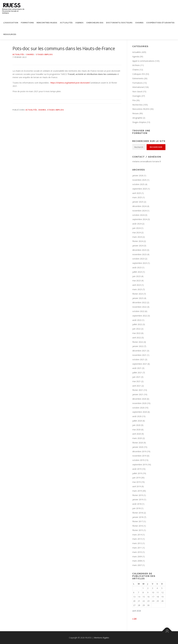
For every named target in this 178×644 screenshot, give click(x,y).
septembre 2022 (140, 316)
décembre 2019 (139, 451)
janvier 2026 (138, 175)
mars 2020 (137, 438)
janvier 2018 (138, 517)
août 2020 (137, 416)
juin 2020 (136, 425)
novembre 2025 (139, 180)
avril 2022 (137, 338)
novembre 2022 (139, 307)
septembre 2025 (140, 189)
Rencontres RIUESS (47, 23)
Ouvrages (137, 96)
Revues (136, 113)
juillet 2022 (137, 324)
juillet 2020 (137, 421)
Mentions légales (101, 638)
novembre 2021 (139, 355)
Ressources (10, 34)
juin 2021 (136, 377)
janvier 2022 (138, 346)
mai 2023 (136, 281)
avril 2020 (137, 434)
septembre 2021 (140, 364)
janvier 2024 (138, 246)
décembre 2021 (139, 351)
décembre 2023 (139, 250)
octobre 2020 (138, 408)
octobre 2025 (138, 184)
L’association (11, 23)
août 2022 (137, 320)
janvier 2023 (138, 298)
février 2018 (138, 513)
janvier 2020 (138, 447)
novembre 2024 (139, 211)
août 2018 (137, 504)
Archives (136, 65)
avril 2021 (137, 386)
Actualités (66, 23)
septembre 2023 (140, 263)
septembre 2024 (140, 219)
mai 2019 (136, 482)
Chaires (139, 23)
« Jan (134, 618)
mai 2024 (136, 232)
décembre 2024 (139, 206)
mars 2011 (137, 548)
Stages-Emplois (44, 54)
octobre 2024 (138, 215)
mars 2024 (137, 237)
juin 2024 (136, 228)
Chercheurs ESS (95, 23)
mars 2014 (137, 535)
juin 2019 (136, 478)
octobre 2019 (138, 460)
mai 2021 (136, 381)
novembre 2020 (139, 403)
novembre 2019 (139, 456)
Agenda (79, 23)
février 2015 (138, 530)
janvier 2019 (138, 499)
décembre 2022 (139, 302)
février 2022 (138, 342)
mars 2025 (137, 197)
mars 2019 (137, 491)
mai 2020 (136, 430)
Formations (27, 23)
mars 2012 (137, 543)
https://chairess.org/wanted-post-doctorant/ (70, 83)
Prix (134, 100)
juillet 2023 (137, 272)
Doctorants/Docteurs (119, 23)
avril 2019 (137, 486)
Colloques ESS (139, 74)
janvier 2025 (138, 202)
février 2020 (138, 443)
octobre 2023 (138, 259)
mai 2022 (136, 333)
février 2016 (138, 526)
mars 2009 (137, 556)
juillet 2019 (137, 473)
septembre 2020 (140, 412)
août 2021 (137, 368)
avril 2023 (137, 285)
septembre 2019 (140, 465)
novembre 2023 (139, 254)
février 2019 (138, 495)
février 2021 (138, 390)
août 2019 (137, 469)
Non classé (137, 91)
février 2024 (138, 241)
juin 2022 (136, 329)
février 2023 (138, 294)
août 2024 (137, 224)
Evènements (138, 78)
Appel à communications (143, 61)
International (138, 87)
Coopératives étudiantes (160, 23)
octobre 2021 (138, 359)
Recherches (138, 105)
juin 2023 (136, 276)
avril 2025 (137, 193)
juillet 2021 (137, 373)
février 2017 (138, 521)
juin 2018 (136, 508)
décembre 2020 (139, 399)
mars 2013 (137, 539)
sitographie (137, 118)
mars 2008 (137, 561)
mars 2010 (137, 552)
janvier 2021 (138, 394)
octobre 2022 (138, 311)
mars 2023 (137, 289)
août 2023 (137, 267)
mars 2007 (137, 565)
